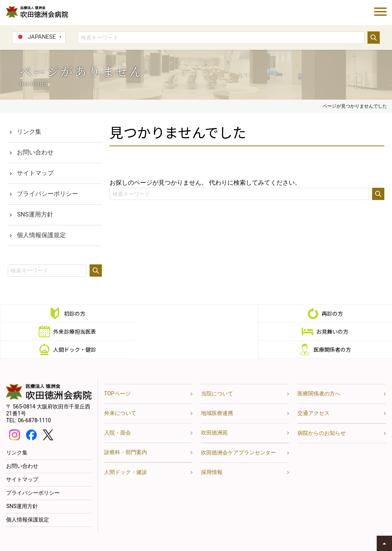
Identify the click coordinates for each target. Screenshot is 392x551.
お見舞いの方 (73, 331)
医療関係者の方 (334, 331)
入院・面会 (118, 415)
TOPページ (117, 376)
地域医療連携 (217, 395)
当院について (217, 376)
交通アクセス (314, 395)
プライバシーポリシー (47, 194)
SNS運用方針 (35, 214)
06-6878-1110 (34, 402)
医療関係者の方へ (319, 376)
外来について (120, 395)
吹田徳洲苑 (214, 415)
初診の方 (73, 313)
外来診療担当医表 (334, 313)
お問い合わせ (35, 152)
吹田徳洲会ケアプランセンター (238, 435)
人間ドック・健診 (203, 331)
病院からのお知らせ (322, 415)
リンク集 (29, 132)
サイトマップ (35, 173)
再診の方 (203, 313)
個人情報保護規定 (41, 235)
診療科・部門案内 (126, 434)
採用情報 (212, 454)
